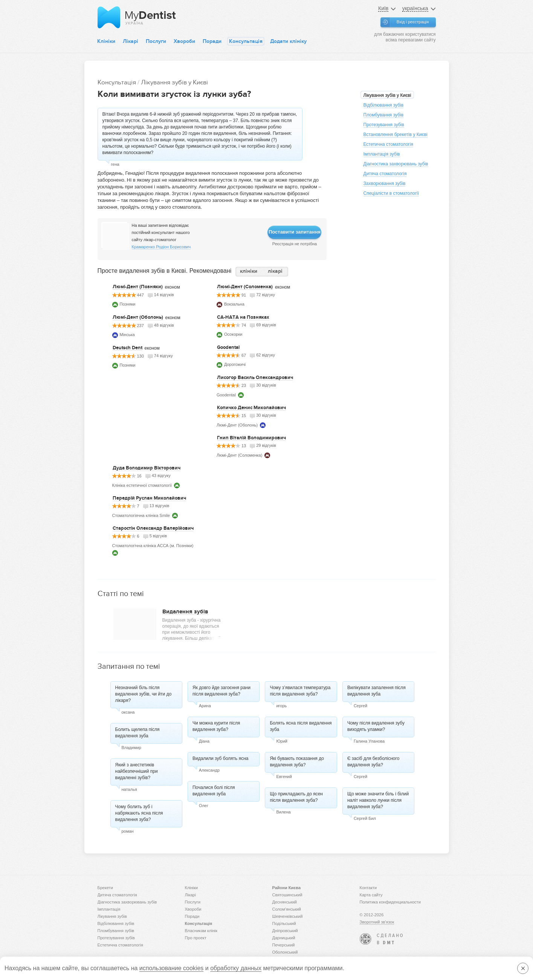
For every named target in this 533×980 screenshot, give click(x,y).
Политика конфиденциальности (390, 902)
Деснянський (285, 902)
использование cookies (171, 968)
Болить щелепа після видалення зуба (137, 733)
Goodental (228, 347)
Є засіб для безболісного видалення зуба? (373, 762)
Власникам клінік (201, 931)
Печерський (284, 945)
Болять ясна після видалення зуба (301, 726)
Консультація (246, 41)
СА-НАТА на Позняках (243, 317)
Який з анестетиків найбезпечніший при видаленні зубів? (137, 771)
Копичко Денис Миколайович (251, 408)
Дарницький (284, 938)
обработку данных (236, 968)
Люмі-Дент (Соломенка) (245, 287)
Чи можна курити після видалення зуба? (216, 726)
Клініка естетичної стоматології (142, 485)
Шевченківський (288, 916)
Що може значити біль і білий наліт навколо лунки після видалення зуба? (378, 800)
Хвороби (184, 41)
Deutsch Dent (128, 348)
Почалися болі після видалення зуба (214, 791)
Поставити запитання (295, 232)
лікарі (275, 271)
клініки (249, 271)
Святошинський (287, 895)
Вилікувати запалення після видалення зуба (376, 691)
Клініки (106, 41)
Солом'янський (287, 909)
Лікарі (131, 41)
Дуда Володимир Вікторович (147, 468)
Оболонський (285, 952)
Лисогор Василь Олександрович (255, 378)
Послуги (156, 41)
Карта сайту (371, 895)
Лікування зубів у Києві (174, 82)
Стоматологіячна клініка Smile (141, 515)
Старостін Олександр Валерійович (153, 528)
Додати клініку (288, 41)
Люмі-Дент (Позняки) (138, 287)
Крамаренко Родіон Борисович (161, 247)
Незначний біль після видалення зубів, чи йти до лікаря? (144, 694)
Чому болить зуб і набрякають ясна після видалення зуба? (139, 813)
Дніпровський (285, 931)
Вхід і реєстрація (413, 22)
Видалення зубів (185, 612)
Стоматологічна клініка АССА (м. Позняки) (153, 546)
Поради (212, 41)
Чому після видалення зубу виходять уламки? (376, 726)
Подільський (284, 923)
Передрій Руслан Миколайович (149, 498)
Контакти (368, 888)
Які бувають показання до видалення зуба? (297, 762)
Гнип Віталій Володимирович (251, 438)
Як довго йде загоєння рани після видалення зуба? (221, 691)
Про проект (196, 938)
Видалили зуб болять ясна (221, 758)
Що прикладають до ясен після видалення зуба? (296, 797)
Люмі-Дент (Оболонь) (138, 317)
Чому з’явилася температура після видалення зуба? (300, 691)
